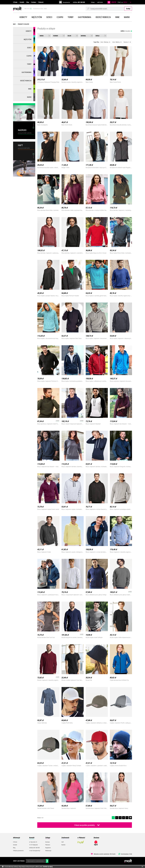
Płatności (41, 2)
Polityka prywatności (18, 851)
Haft (63, 842)
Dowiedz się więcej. (48, 867)
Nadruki (63, 845)
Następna (130, 818)
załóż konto (100, 2)
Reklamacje (48, 851)
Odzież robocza (103, 17)
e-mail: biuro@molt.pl (35, 851)
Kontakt (22, 2)
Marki (127, 17)
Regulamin (48, 848)
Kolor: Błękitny (117, 42)
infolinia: (79, 2)
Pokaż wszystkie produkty (85, 825)
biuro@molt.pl (66, 2)
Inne (117, 17)
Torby (71, 17)
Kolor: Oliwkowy (105, 42)
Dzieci (49, 17)
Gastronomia (85, 17)
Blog (28, 2)
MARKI (29, 97)
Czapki (60, 17)
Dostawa (34, 2)
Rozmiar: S (127, 42)
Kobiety (23, 17)
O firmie (15, 2)
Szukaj (128, 9)
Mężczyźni (37, 17)
